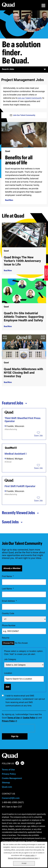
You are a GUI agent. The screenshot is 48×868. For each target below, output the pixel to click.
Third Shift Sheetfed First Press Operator (23, 420)
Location (8, 673)
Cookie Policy (29, 718)
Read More (9, 200)
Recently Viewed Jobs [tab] (20, 513)
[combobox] (24, 679)
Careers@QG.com (11, 798)
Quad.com (7, 787)
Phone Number (9, 625)
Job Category (10, 659)
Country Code (8, 613)
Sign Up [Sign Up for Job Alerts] (15, 736)
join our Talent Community (30, 98)
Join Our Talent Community (24, 115)
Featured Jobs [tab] (15, 403)
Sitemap (6, 783)
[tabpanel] (24, 456)
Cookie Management (12, 778)
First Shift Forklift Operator (20, 486)
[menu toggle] (43, 6)
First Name (8, 576)
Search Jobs (24, 69)
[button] (38, 436)
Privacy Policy (8, 721)
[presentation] (18, 728)
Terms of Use (14, 718)
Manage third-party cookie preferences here (24, 858)
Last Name (8, 589)
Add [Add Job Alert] (7, 687)
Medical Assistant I (16, 454)
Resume (6, 638)
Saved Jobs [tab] (12, 522)
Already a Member (12, 568)
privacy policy (31, 855)
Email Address (9, 601)
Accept (24, 863)
